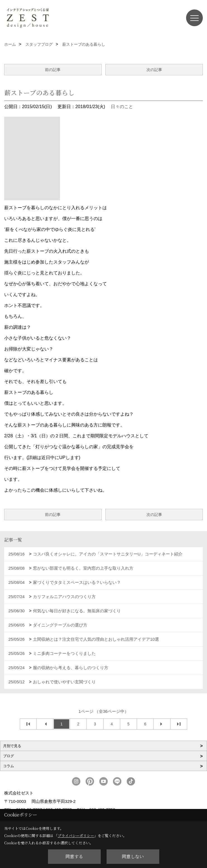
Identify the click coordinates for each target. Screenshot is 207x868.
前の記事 (53, 70)
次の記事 (154, 70)
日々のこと (122, 107)
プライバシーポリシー (76, 836)
